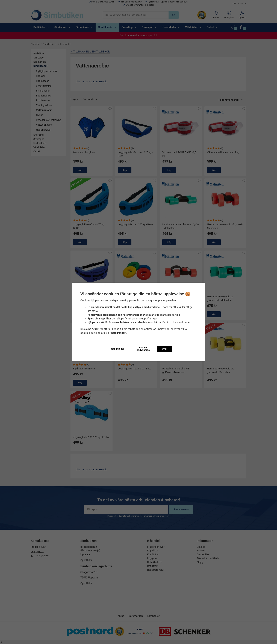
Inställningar (117, 349)
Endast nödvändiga (143, 349)
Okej (165, 349)
